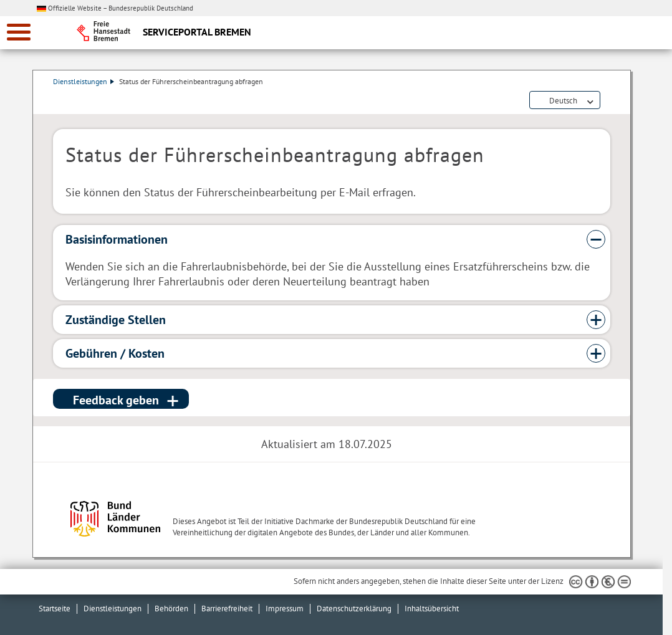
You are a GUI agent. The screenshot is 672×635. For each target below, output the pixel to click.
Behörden (171, 609)
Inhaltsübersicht (432, 609)
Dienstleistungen (84, 81)
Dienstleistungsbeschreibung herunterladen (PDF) (608, 101)
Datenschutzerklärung (354, 609)
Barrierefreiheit (227, 609)
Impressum (285, 609)
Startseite (55, 609)
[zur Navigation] (19, 32)
